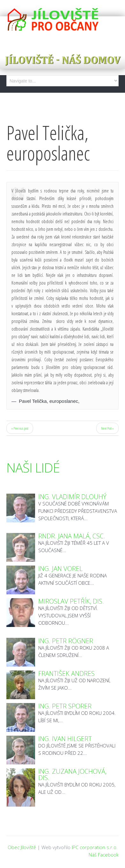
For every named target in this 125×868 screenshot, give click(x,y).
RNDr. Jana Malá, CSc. (72, 536)
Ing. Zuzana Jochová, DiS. (72, 774)
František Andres (66, 673)
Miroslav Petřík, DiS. (71, 601)
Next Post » (107, 428)
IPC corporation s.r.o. (95, 847)
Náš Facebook (104, 855)
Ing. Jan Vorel (60, 569)
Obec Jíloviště (22, 847)
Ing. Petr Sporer (65, 706)
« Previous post (20, 428)
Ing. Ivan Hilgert (65, 739)
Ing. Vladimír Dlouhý (72, 497)
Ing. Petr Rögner (66, 641)
